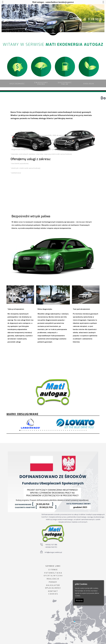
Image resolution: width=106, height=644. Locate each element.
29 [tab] (78, 430)
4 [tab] (26, 430)
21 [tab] (61, 430)
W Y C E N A (58, 576)
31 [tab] (82, 430)
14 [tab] (47, 430)
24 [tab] (67, 430)
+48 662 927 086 (51, 545)
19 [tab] (57, 430)
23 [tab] (65, 430)
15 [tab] (49, 430)
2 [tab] (22, 430)
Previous (11, 424)
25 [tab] (70, 430)
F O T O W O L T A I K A (53, 573)
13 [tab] (45, 430)
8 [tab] (34, 430)
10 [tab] (39, 430)
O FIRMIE (53, 570)
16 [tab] (51, 430)
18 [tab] (55, 430)
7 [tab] (32, 430)
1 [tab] (20, 430)
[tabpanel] (31, 424)
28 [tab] (76, 430)
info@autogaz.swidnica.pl (53, 552)
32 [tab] (84, 430)
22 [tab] (63, 430)
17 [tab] (53, 430)
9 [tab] (36, 430)
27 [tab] (74, 430)
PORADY (53, 582)
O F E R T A (48, 576)
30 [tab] (80, 430)
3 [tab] (24, 430)
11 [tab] (41, 430)
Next (95, 424)
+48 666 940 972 (51, 547)
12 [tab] (43, 430)
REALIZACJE (53, 579)
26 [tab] (72, 430)
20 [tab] (59, 430)
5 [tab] (28, 430)
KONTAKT (53, 591)
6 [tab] (30, 430)
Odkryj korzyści (45, 360)
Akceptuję (79, 600)
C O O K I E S (53, 594)
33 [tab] (86, 430)
